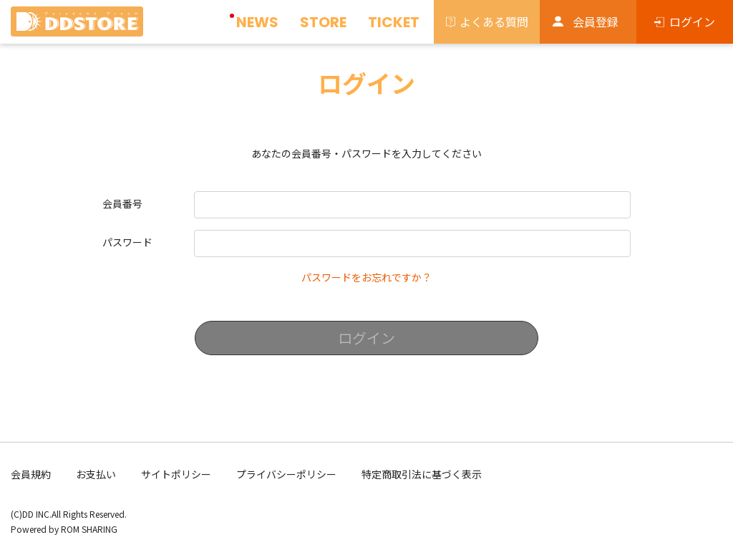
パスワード (127, 242)
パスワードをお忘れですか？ (366, 277)
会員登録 (596, 21)
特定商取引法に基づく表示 (422, 474)
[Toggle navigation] (155, 26)
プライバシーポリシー (286, 474)
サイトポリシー (176, 474)
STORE (323, 22)
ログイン (692, 21)
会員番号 (122, 203)
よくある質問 (494, 21)
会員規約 (31, 474)
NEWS (257, 22)
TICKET (394, 22)
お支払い (96, 474)
